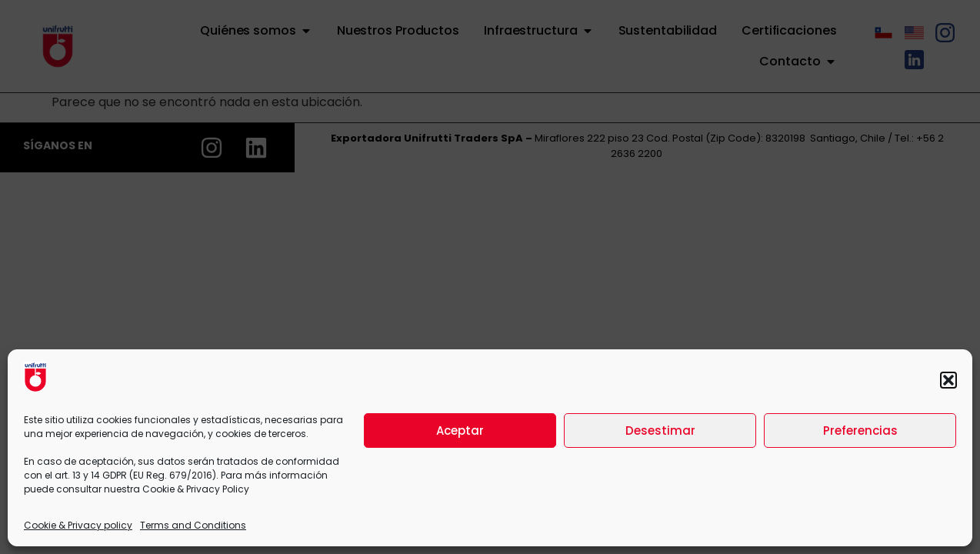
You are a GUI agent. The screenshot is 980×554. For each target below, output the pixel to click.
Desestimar (660, 431)
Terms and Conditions (193, 525)
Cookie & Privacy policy (78, 525)
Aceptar (460, 431)
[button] (948, 380)
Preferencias (860, 431)
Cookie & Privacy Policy (196, 489)
